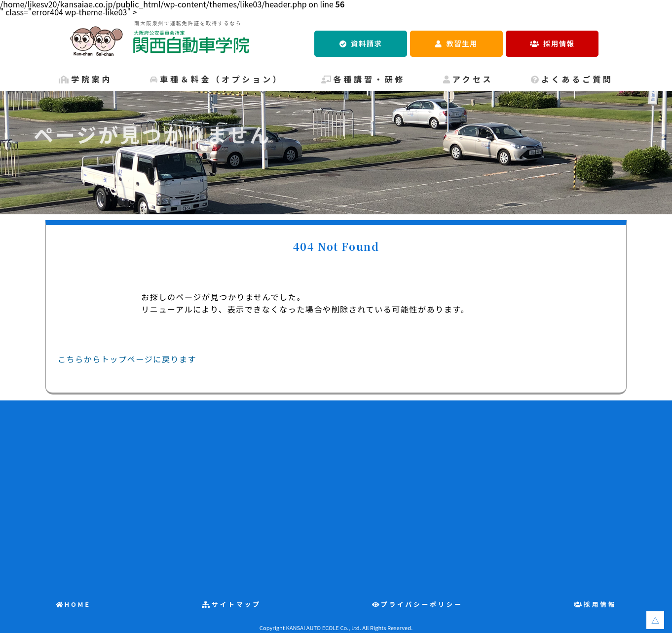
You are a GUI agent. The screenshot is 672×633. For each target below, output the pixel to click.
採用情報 (559, 43)
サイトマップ (236, 604)
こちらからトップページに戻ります (127, 359)
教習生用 (462, 43)
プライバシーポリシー (422, 604)
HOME (77, 604)
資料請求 (366, 43)
